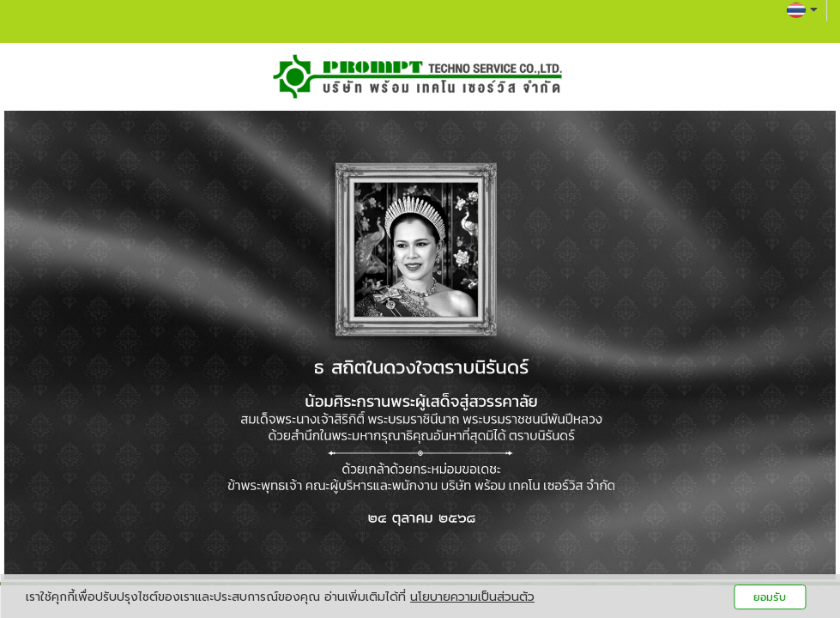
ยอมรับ (770, 597)
